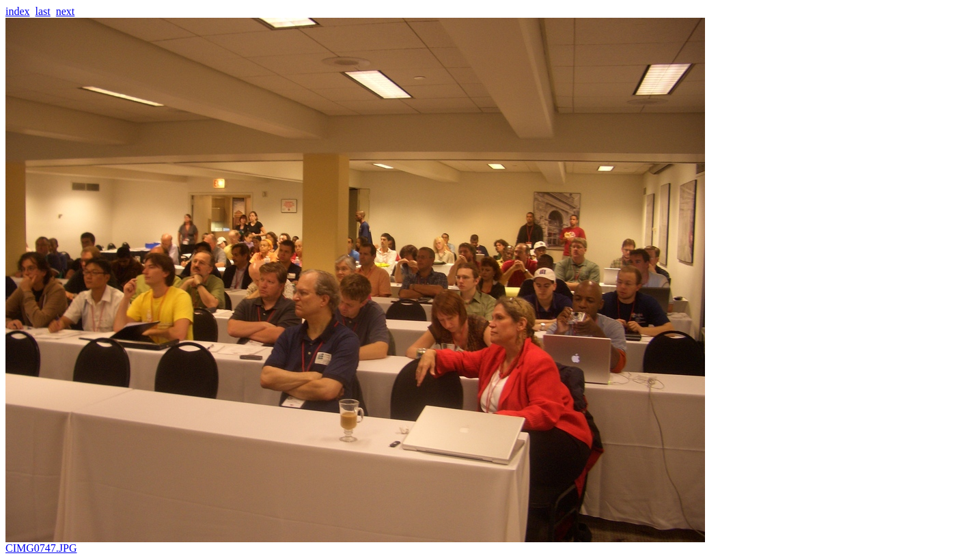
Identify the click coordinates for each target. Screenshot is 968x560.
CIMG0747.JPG (355, 543)
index (18, 11)
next (66, 11)
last (43, 11)
